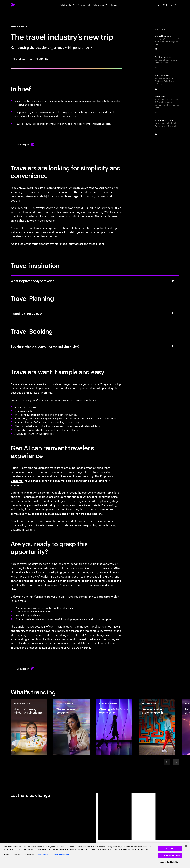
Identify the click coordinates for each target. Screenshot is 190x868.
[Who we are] (100, 5)
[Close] (186, 846)
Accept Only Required (170, 855)
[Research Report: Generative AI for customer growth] (157, 727)
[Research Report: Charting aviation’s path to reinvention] (114, 727)
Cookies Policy (43, 854)
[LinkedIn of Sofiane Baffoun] (156, 89)
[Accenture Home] (19, 5)
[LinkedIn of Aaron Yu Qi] (156, 113)
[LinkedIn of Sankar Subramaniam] (156, 134)
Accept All (170, 849)
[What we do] (67, 5)
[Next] (176, 762)
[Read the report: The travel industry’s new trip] (24, 145)
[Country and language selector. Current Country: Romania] (170, 5)
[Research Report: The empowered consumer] (72, 727)
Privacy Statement (61, 854)
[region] (95, 855)
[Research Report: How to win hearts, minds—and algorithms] (29, 727)
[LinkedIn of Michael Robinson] (156, 49)
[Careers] (116, 5)
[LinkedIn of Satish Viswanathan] (156, 68)
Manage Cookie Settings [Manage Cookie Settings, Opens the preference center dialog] (170, 862)
